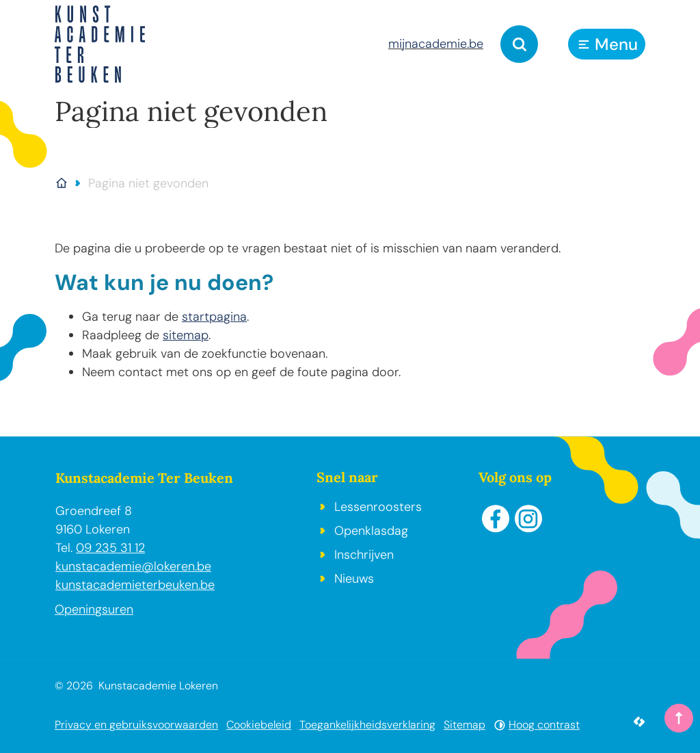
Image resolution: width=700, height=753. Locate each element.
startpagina (214, 317)
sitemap (186, 335)
